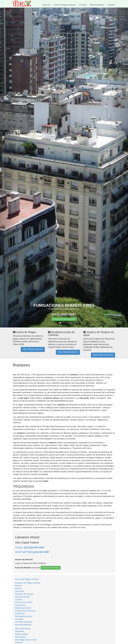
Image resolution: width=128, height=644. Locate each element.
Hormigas (19, 619)
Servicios (46, 5)
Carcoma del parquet (24, 594)
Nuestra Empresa (97, 5)
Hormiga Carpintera (24, 622)
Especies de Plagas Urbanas (28, 583)
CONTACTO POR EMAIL (51, 568)
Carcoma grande (22, 597)
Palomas (19, 642)
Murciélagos (20, 637)
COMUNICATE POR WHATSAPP (64, 319)
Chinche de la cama (24, 602)
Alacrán (18, 586)
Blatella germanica (23, 608)
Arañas (18, 588)
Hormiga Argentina (23, 625)
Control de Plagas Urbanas (65, 5)
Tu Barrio (83, 5)
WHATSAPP (32, 552)
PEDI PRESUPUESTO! (33, 349)
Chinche (19, 600)
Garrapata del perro (24, 616)
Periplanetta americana (25, 611)
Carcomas (20, 591)
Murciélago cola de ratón (26, 640)
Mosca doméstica (23, 629)
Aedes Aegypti (21, 634)
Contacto (111, 5)
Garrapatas (20, 613)
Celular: (30, 547)
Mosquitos (20, 631)
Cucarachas (20, 605)
